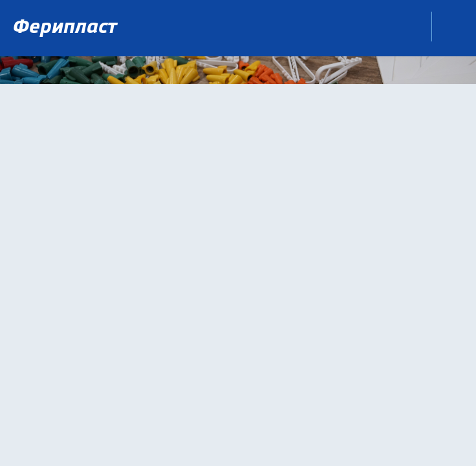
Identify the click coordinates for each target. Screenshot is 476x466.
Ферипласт (68, 28)
